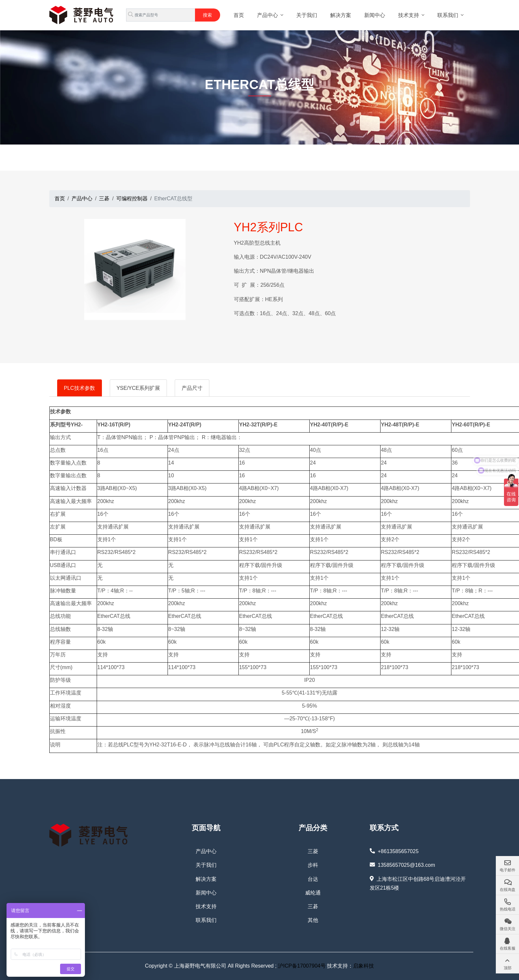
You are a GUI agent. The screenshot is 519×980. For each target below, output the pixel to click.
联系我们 (448, 15)
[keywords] (161, 15)
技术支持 (409, 15)
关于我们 (307, 15)
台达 (313, 879)
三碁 (313, 906)
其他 (313, 920)
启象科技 (364, 966)
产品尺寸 (192, 388)
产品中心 (268, 15)
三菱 (313, 851)
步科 (313, 865)
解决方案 (341, 15)
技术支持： (339, 966)
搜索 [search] (207, 15)
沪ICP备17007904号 (302, 966)
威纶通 (313, 893)
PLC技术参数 (80, 388)
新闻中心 (375, 15)
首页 (239, 15)
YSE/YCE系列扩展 (138, 388)
